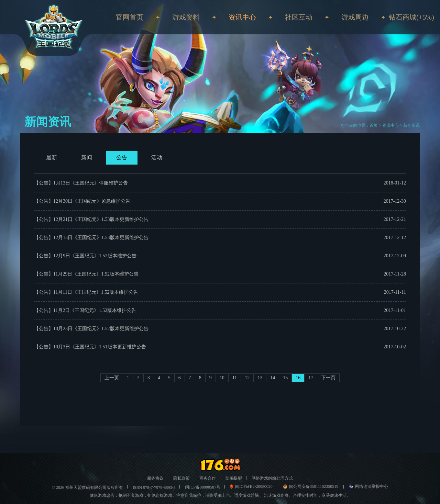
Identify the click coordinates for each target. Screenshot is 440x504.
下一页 (328, 378)
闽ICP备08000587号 (203, 487)
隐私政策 (181, 478)
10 (222, 378)
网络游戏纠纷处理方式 (272, 478)
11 (235, 378)
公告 (122, 158)
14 (273, 378)
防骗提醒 (234, 478)
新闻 (87, 158)
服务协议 (155, 478)
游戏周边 (355, 17)
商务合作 (208, 478)
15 (285, 378)
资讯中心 (390, 125)
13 (260, 378)
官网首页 (130, 17)
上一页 (112, 378)
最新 (52, 158)
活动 (157, 158)
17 (311, 378)
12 (247, 378)
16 (298, 378)
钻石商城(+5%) (411, 17)
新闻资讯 (411, 125)
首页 (374, 125)
